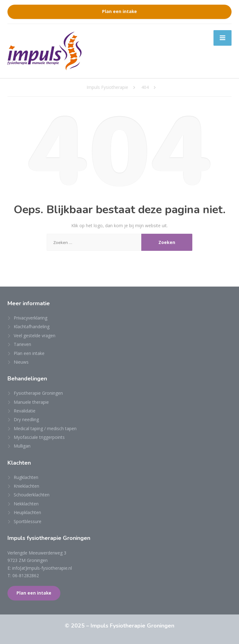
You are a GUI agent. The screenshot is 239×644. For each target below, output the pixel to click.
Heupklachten (27, 512)
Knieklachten (26, 486)
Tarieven (22, 344)
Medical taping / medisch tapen (45, 428)
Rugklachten (26, 477)
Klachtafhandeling (32, 327)
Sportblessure (28, 521)
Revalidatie (25, 411)
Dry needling (26, 419)
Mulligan (22, 446)
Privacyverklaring (30, 318)
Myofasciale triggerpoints (39, 437)
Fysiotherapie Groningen (38, 393)
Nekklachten (26, 504)
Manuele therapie (31, 402)
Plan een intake (119, 11)
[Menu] (223, 38)
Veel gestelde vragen (35, 336)
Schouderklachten (32, 495)
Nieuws (21, 362)
